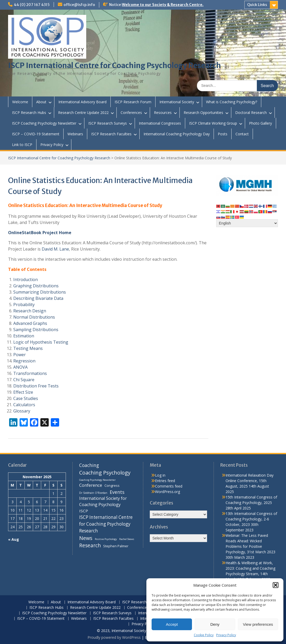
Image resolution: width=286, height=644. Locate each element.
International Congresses (160, 123)
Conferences (131, 113)
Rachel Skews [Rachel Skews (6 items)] (127, 539)
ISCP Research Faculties (111, 134)
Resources (163, 113)
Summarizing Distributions (40, 292)
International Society (177, 102)
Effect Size (23, 392)
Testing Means (28, 348)
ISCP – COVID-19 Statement (36, 134)
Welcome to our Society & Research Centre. (163, 5)
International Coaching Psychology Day (177, 134)
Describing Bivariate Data (38, 298)
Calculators (24, 405)
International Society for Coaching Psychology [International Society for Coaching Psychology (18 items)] (103, 501)
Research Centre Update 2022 (83, 113)
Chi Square (24, 380)
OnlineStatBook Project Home (40, 233)
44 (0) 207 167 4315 (32, 5)
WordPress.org (167, 492)
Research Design (30, 311)
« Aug (14, 539)
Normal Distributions (34, 317)
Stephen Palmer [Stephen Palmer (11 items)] (116, 546)
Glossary (22, 411)
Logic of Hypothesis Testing (41, 342)
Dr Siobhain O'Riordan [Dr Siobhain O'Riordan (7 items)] (93, 493)
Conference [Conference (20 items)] (91, 485)
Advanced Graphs (30, 323)
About (41, 102)
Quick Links (257, 5)
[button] (276, 585)
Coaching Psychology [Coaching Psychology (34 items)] (105, 473)
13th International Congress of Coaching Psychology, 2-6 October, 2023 (251, 519)
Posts (223, 134)
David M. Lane (55, 249)
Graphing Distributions (36, 286)
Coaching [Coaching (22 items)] (89, 465)
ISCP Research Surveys (108, 123)
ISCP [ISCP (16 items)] (84, 511)
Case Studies (26, 398)
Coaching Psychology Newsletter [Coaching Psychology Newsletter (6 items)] (97, 480)
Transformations (30, 373)
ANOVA (20, 367)
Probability (24, 305)
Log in (160, 475)
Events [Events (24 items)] (117, 492)
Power (20, 355)
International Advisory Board (82, 102)
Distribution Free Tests (36, 386)
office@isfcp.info (79, 5)
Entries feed (165, 481)
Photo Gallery (260, 123)
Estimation (24, 336)
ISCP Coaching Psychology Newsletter (44, 123)
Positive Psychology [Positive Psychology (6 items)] (106, 539)
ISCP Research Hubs (29, 113)
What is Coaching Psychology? (232, 102)
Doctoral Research (251, 113)
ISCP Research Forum (133, 102)
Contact (242, 134)
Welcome (20, 102)
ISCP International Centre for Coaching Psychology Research (114, 65)
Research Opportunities (203, 113)
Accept (172, 624)
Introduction (26, 280)
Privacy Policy (226, 635)
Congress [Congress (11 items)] (112, 485)
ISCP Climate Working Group (213, 123)
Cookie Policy (204, 635)
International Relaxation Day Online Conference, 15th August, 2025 (250, 481)
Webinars (75, 134)
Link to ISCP (22, 145)
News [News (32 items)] (86, 538)
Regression (24, 361)
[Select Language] (247, 223)
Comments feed (169, 486)
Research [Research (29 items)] (90, 545)
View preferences (258, 624)
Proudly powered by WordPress (114, 637)
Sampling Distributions (36, 330)
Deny (215, 624)
